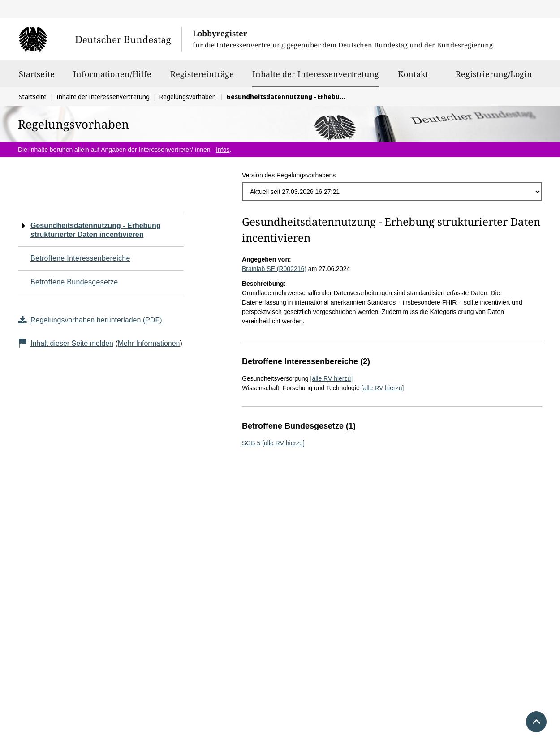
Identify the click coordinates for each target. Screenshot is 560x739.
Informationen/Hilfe (112, 78)
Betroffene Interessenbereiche (80, 258)
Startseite (37, 78)
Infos (223, 150)
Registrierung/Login (494, 78)
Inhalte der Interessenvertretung (316, 74)
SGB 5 (251, 443)
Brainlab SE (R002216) (274, 269)
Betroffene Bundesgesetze (74, 282)
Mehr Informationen (149, 343)
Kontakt (413, 78)
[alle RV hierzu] (332, 378)
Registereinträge (202, 78)
